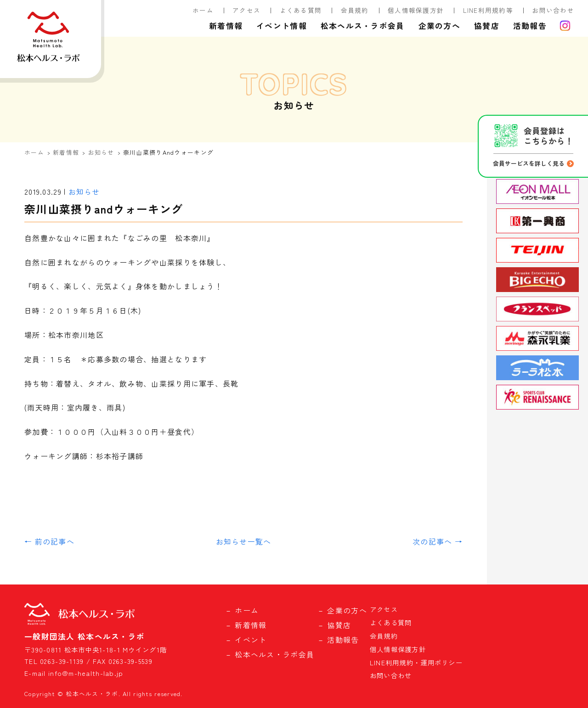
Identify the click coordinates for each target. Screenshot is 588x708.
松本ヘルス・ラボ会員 (363, 26)
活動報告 (530, 26)
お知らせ (101, 152)
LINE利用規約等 (488, 10)
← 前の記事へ (49, 541)
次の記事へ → (438, 541)
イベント (251, 640)
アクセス (246, 10)
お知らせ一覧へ (244, 541)
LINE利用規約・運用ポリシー (416, 662)
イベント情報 (282, 26)
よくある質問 (301, 10)
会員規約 (355, 10)
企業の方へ (439, 26)
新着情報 (226, 26)
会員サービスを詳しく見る (529, 163)
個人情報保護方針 (416, 10)
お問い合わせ (553, 10)
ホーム (203, 10)
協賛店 (487, 26)
